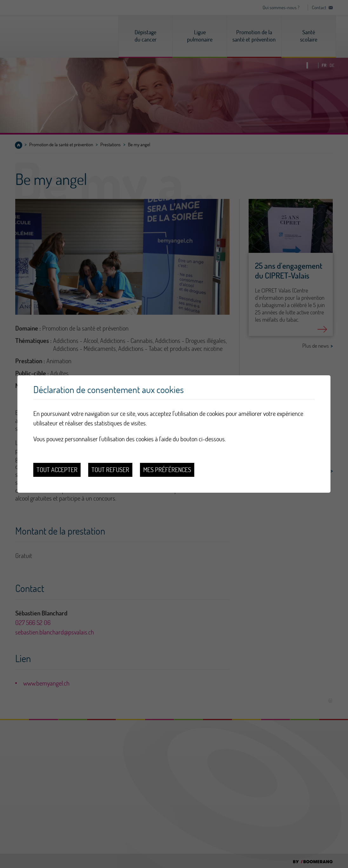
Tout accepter (57, 470)
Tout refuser (110, 470)
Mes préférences (167, 470)
